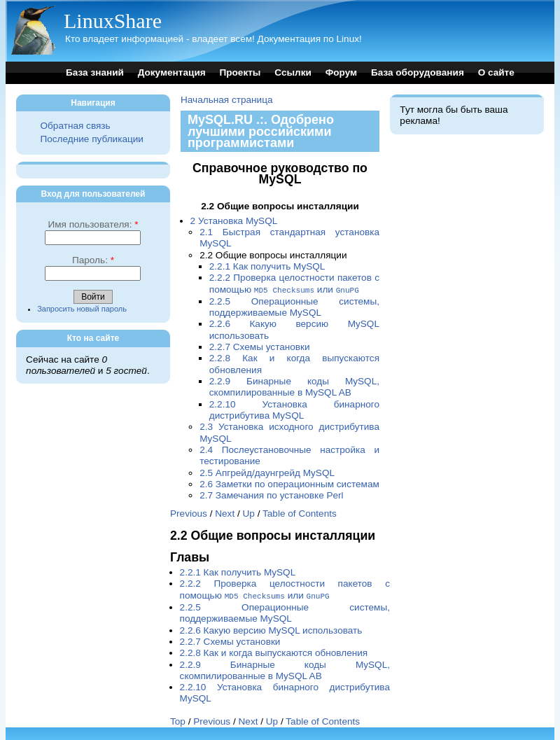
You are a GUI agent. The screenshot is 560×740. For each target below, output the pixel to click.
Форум (341, 72)
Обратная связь (75, 126)
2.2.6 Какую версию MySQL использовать (271, 629)
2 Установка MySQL (234, 221)
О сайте (496, 72)
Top (178, 720)
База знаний (95, 72)
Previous (189, 513)
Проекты (240, 72)
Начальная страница (227, 100)
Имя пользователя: (93, 224)
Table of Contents (300, 513)
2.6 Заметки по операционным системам (289, 483)
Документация (172, 72)
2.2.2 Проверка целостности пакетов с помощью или (294, 283)
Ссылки (293, 72)
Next (225, 513)
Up (249, 513)
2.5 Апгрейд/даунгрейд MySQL (267, 472)
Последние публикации (91, 139)
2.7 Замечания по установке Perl (271, 495)
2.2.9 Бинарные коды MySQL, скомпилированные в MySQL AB (294, 386)
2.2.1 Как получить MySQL (267, 266)
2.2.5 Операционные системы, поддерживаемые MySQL (294, 306)
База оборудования (418, 72)
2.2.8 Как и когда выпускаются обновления (274, 651)
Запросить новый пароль (82, 309)
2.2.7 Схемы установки (260, 346)
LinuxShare (113, 21)
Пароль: (93, 260)
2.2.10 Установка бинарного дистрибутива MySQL (294, 409)
